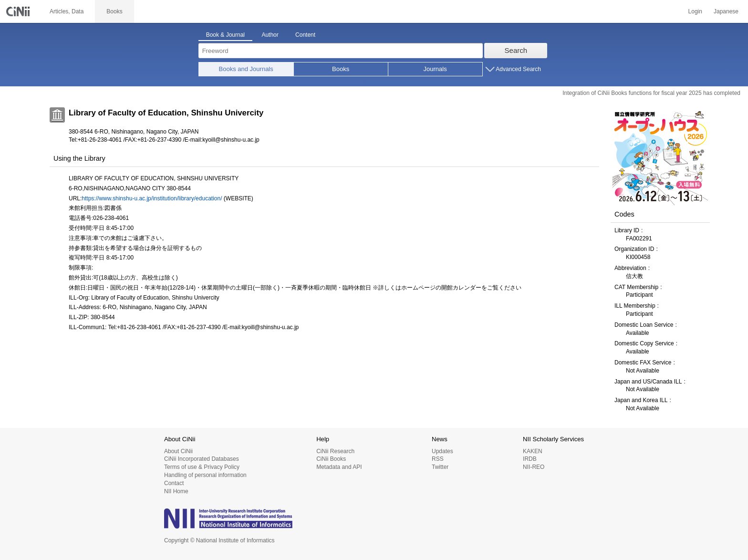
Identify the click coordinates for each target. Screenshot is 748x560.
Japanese (726, 11)
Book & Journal (225, 35)
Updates (442, 451)
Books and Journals (246, 69)
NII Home (176, 491)
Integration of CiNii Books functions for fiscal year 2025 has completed (651, 93)
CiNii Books (331, 459)
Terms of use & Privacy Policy (202, 467)
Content (305, 35)
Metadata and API (339, 467)
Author (270, 35)
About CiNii (178, 451)
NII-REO (534, 467)
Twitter (440, 467)
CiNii (19, 11)
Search (516, 50)
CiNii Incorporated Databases (202, 459)
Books (341, 69)
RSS (438, 459)
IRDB (530, 459)
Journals (435, 69)
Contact (174, 483)
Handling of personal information (205, 475)
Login (695, 11)
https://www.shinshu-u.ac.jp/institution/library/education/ (152, 198)
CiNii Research (335, 451)
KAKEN (533, 451)
